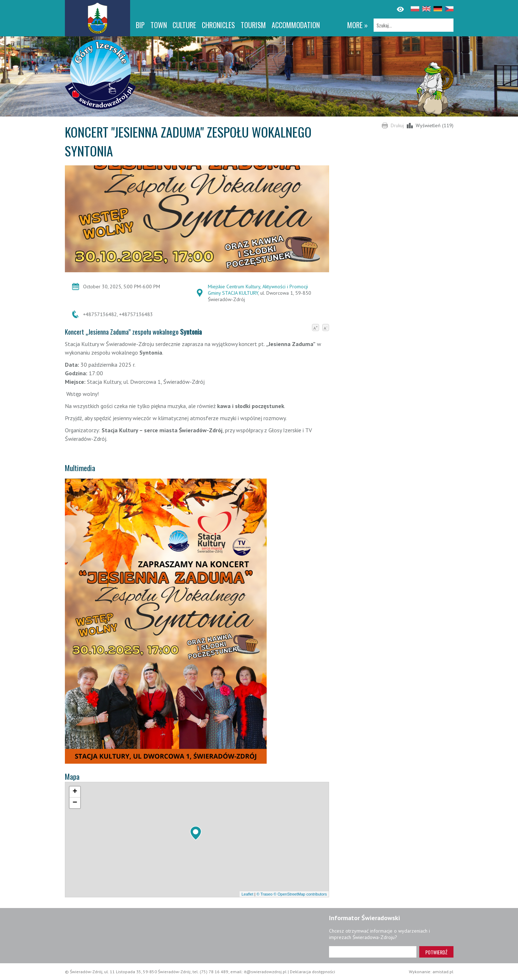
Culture (184, 25)
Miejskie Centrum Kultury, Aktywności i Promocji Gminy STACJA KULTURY (258, 290)
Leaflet (247, 894)
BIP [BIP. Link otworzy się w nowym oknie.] (140, 25)
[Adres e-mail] (373, 952)
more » (358, 25)
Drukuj (397, 125)
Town (159, 25)
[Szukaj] (414, 25)
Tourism (253, 25)
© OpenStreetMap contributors (300, 894)
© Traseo (264, 894)
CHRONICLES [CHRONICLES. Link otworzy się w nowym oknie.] (218, 25)
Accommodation (296, 25)
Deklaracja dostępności (312, 972)
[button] (196, 833)
